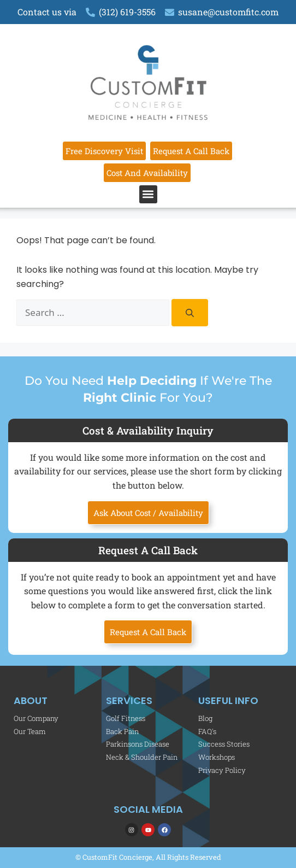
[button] (148, 194)
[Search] (190, 313)
